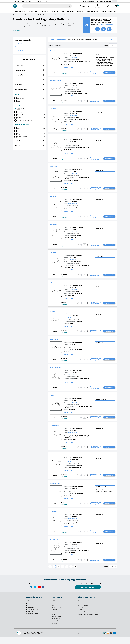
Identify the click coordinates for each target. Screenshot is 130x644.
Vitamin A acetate (59, 81)
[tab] (30, 65)
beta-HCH (55, 109)
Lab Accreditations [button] (29, 75)
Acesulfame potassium (61, 460)
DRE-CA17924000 (78, 230)
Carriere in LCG (56, 612)
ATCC (53, 618)
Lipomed (54, 630)
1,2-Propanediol (58, 430)
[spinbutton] (84, 73)
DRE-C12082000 (78, 141)
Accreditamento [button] (29, 70)
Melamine (54, 198)
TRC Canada (55, 627)
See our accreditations (107, 25)
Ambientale (31, 614)
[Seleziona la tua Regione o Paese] (115, 1)
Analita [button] (29, 80)
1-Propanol (55, 286)
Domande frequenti (83, 612)
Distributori (81, 614)
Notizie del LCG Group (58, 610)
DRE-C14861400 (78, 201)
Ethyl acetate (56, 517)
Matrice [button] (29, 145)
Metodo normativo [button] (29, 89)
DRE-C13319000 (78, 520)
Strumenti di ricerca (33, 607)
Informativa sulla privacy (74, 640)
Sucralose (55, 314)
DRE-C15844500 (78, 346)
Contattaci (48, 1)
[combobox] (46, 6)
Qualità (23, 1)
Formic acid (55, 400)
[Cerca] (68, 6)
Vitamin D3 (55, 226)
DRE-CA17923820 (78, 84)
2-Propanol (55, 168)
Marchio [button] (29, 94)
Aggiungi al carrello (109, 73)
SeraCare (54, 616)
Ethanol (54, 51)
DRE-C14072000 (78, 113)
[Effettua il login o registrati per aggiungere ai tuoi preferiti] (78, 73)
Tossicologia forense (33, 616)
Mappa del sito (82, 618)
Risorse (30, 1)
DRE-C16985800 (78, 317)
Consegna (81, 616)
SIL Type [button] (29, 140)
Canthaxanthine (58, 488)
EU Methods (18, 43)
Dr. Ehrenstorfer (73, 58)
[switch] (19, 109)
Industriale (30, 618)
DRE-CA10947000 (78, 492)
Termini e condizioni (60, 640)
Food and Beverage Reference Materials (31, 15)
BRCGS (54, 621)
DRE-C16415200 (78, 171)
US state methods (20, 50)
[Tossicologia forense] (26, 616)
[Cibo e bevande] (26, 612)
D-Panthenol (56, 343)
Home (15, 15)
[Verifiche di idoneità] (26, 620)
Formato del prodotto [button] (29, 124)
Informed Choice (56, 623)
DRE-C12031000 (78, 258)
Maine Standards (56, 614)
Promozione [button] (29, 65)
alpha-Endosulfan (59, 371)
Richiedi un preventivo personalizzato (88, 621)
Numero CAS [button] (29, 85)
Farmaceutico (31, 609)
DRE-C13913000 (78, 403)
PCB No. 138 (56, 545)
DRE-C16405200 (78, 433)
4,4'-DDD (54, 255)
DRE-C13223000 (78, 54)
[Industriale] (26, 618)
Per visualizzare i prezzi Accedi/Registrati (95, 73)
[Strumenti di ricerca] (26, 608)
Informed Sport (56, 625)
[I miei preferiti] (108, 6)
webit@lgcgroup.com (105, 1)
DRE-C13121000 (78, 374)
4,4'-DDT (54, 138)
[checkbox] (16, 98)
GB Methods (18, 47)
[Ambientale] (26, 614)
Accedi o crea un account (58, 39)
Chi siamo (17, 1)
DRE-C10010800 (78, 463)
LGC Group (55, 607)
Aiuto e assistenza (39, 1)
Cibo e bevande (32, 612)
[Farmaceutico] (26, 610)
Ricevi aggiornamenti (87, 594)
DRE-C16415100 (78, 289)
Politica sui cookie (87, 640)
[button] (87, 73)
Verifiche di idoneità (33, 620)
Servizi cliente (82, 607)
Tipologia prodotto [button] (29, 105)
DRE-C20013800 (78, 549)
